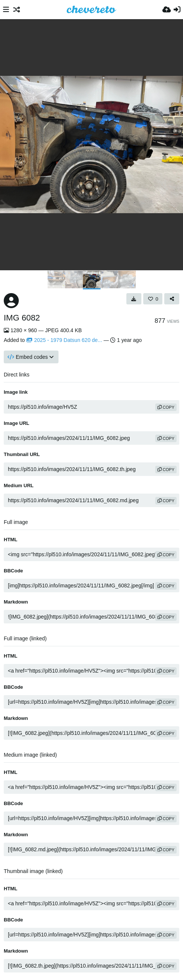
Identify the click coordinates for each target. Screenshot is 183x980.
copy (166, 407)
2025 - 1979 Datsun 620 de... (64, 340)
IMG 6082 (22, 318)
